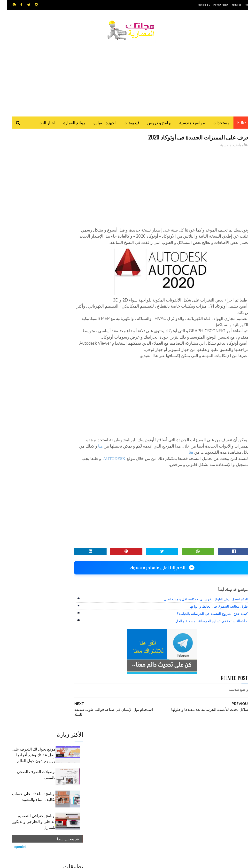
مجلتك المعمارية (216, 862)
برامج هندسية (118, 759)
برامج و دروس (152, 123)
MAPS (144, 751)
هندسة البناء (108, 776)
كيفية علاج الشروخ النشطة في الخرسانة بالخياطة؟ (205, 627)
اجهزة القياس (97, 123)
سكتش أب (134, 768)
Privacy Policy (214, 5)
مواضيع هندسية (185, 123)
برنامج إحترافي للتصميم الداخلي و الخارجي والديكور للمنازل (27, 230)
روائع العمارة (67, 123)
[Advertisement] (124, 76)
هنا (235, 466)
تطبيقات (100, 759)
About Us (230, 5)
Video (129, 751)
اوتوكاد (135, 759)
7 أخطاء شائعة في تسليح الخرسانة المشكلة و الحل (205, 635)
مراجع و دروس (151, 776)
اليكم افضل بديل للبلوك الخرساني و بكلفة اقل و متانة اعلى (199, 613)
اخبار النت (40, 123)
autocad (112, 751)
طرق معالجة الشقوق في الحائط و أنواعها (212, 620)
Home (235, 123)
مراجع (100, 768)
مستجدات (214, 123)
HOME (240, 5)
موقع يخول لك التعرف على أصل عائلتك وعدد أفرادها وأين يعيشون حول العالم (27, 163)
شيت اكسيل (116, 768)
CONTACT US (197, 5)
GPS (157, 751)
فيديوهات (124, 123)
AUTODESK (107, 472)
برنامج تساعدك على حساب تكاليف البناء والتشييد (27, 205)
